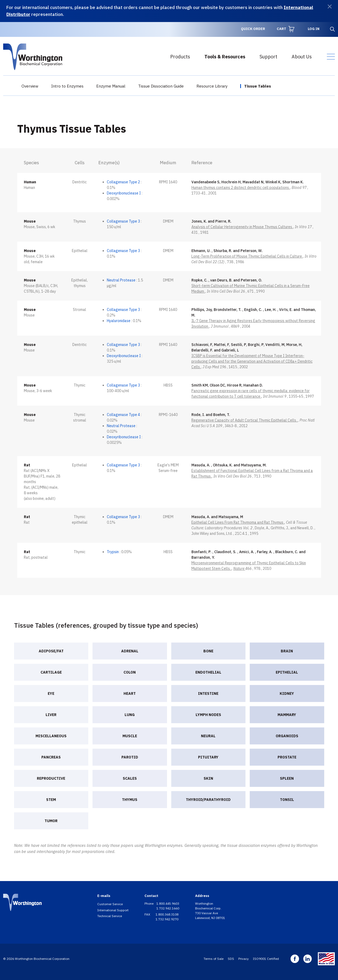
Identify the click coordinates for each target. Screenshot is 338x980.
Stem (51, 800)
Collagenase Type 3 (123, 221)
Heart (130, 693)
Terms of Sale (214, 959)
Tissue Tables (258, 86)
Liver (51, 715)
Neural (208, 736)
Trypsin (113, 552)
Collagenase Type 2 (123, 182)
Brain (287, 651)
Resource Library (212, 86)
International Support (113, 910)
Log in (314, 29)
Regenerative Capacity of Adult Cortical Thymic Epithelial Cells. (245, 420)
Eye (51, 693)
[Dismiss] (330, 6)
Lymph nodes (208, 715)
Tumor (51, 821)
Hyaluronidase (119, 321)
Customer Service (110, 904)
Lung (130, 715)
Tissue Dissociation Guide (161, 86)
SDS (231, 959)
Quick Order (253, 29)
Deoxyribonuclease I (124, 193)
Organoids (287, 736)
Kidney (287, 693)
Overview (30, 86)
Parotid (130, 757)
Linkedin (308, 959)
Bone (208, 651)
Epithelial (287, 672)
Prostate (287, 757)
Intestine (208, 693)
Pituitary (208, 757)
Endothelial (208, 672)
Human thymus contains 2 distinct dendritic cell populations (241, 188)
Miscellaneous (51, 736)
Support (268, 57)
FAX (148, 914)
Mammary (287, 715)
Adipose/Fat (51, 651)
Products (180, 57)
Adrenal (130, 651)
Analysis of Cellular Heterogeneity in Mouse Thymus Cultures (242, 227)
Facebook (295, 959)
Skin (208, 778)
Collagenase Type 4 (123, 415)
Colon (130, 672)
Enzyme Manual (111, 86)
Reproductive (51, 778)
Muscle (130, 736)
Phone (149, 903)
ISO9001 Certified (266, 959)
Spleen (287, 778)
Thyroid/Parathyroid (208, 800)
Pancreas (51, 757)
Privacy (243, 959)
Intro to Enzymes (67, 86)
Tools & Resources (225, 57)
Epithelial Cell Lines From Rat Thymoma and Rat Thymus (238, 522)
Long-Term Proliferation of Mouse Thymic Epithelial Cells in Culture (247, 256)
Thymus (130, 800)
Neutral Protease (121, 280)
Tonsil (287, 800)
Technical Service (110, 916)
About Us (302, 57)
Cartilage (51, 672)
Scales (130, 778)
